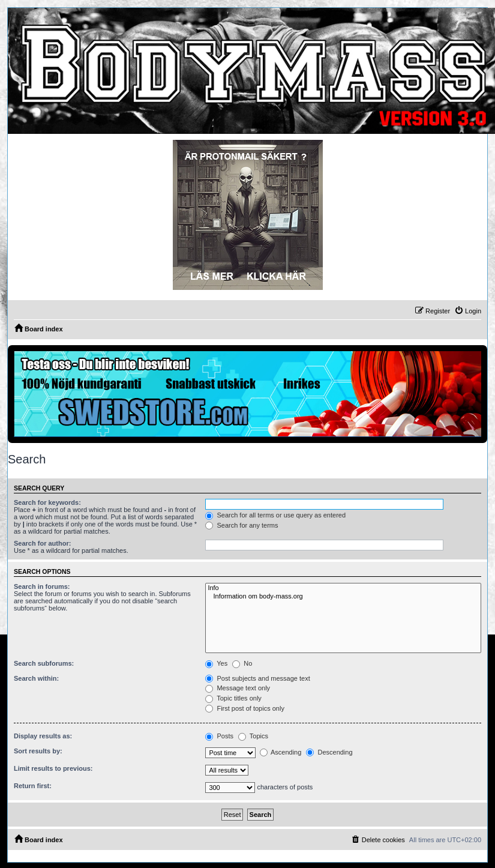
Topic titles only (233, 698)
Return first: (33, 786)
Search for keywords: (47, 502)
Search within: (36, 678)
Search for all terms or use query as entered (275, 515)
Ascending (281, 752)
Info (343, 588)
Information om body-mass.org (343, 597)
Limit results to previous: (53, 768)
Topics (253, 736)
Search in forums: (42, 586)
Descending (329, 752)
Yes (216, 663)
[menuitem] (468, 311)
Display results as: (43, 736)
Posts (219, 736)
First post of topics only (245, 708)
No (242, 663)
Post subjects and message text (257, 678)
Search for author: (42, 543)
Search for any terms (241, 525)
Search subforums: (44, 663)
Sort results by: (38, 751)
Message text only (238, 688)
